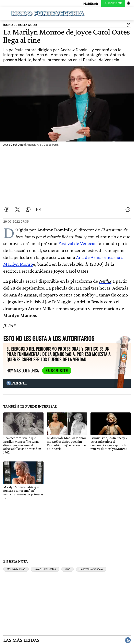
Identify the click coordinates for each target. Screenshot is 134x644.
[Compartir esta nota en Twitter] (17, 209)
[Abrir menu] (5, 13)
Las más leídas (67, 640)
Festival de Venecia (77, 243)
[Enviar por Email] (39, 209)
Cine (68, 569)
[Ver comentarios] (128, 26)
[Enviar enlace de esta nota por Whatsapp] (28, 209)
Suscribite (113, 3)
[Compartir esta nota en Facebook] (7, 209)
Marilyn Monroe (16, 569)
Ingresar (90, 4)
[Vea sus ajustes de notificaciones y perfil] (129, 3)
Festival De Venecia (91, 569)
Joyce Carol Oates (45, 569)
